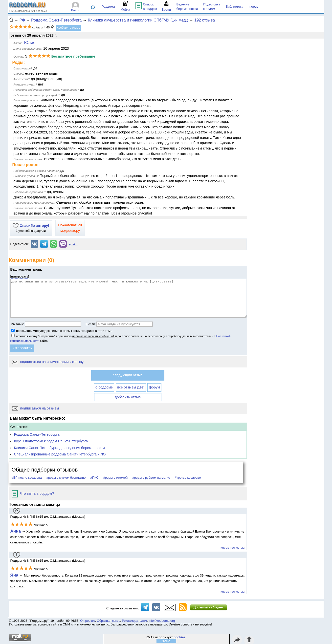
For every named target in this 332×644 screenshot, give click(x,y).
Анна (16, 531)
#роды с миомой (116, 478)
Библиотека (234, 7)
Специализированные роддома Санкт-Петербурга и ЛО (60, 454)
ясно (166, 641)
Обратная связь (109, 621)
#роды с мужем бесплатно (66, 478)
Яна (15, 575)
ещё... (73, 244)
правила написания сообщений (93, 336)
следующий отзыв (128, 375)
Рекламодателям (134, 621)
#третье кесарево (188, 478)
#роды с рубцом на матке (151, 478)
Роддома (108, 7)
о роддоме (104, 387)
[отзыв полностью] (233, 547)
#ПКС (94, 478)
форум (154, 387)
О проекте (88, 621)
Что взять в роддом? (33, 494)
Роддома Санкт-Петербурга (37, 434)
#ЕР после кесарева (27, 478)
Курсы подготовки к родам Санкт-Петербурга (51, 441)
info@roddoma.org (162, 621)
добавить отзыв (128, 397)
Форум (254, 7)
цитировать (20, 276)
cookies (180, 637)
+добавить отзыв (69, 28)
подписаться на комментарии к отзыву (48, 362)
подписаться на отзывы (35, 408)
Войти (75, 10)
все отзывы (131, 387)
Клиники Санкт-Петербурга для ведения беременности (59, 448)
